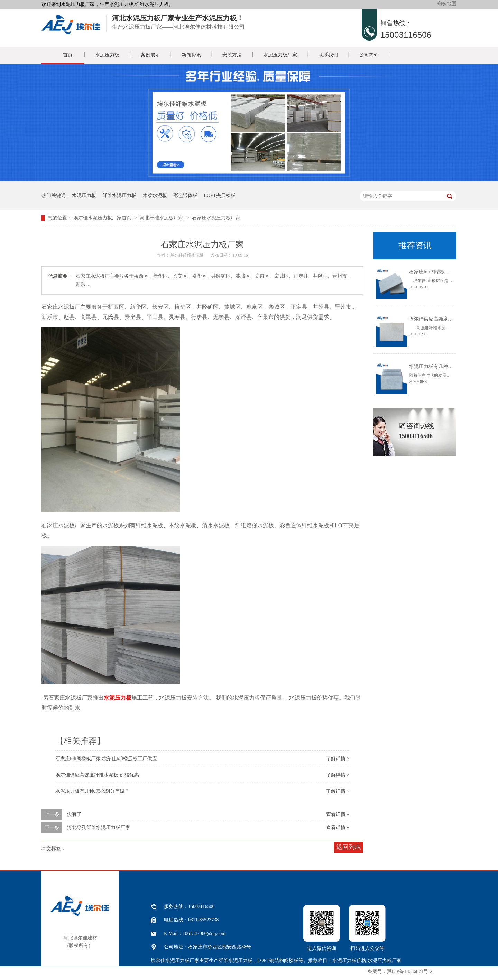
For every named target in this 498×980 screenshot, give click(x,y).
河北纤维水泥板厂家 (162, 218)
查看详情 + (338, 814)
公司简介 (369, 55)
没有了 (74, 814)
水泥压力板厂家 (280, 55)
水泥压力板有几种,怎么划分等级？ (92, 791)
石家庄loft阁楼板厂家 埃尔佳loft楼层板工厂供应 (106, 759)
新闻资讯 (191, 55)
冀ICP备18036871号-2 (410, 972)
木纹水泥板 (155, 195)
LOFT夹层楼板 (220, 195)
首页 (68, 55)
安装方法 (232, 55)
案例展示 (150, 55)
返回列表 (349, 847)
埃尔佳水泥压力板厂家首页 (102, 218)
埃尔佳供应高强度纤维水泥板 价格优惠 (97, 775)
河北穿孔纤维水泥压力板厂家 (99, 828)
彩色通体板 (185, 195)
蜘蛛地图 (447, 4)
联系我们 (328, 55)
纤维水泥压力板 (119, 195)
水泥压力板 (107, 55)
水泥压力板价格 (349, 960)
